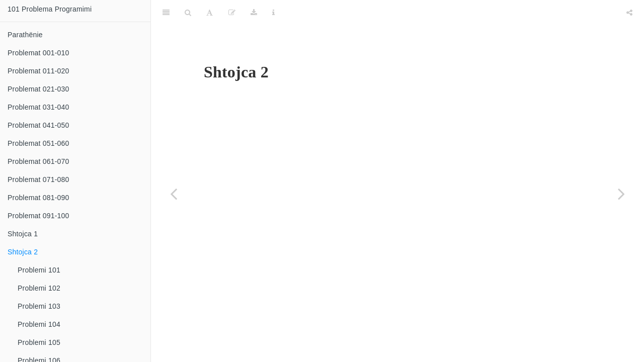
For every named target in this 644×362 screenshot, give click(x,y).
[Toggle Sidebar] (166, 13)
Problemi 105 (39, 342)
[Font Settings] (210, 13)
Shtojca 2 (23, 252)
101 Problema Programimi (50, 9)
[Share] (629, 13)
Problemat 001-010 (38, 53)
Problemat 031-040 (38, 107)
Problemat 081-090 (38, 198)
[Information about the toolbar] (273, 13)
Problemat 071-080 (38, 179)
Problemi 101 (39, 270)
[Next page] (621, 194)
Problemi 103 (39, 306)
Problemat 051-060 (38, 143)
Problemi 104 (39, 324)
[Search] (188, 13)
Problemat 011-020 (38, 71)
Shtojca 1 (23, 234)
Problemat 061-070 (38, 161)
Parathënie (25, 35)
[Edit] (232, 13)
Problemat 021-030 (38, 89)
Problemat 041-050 (38, 125)
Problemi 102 (39, 288)
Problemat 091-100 (38, 216)
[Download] (254, 13)
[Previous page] (174, 194)
